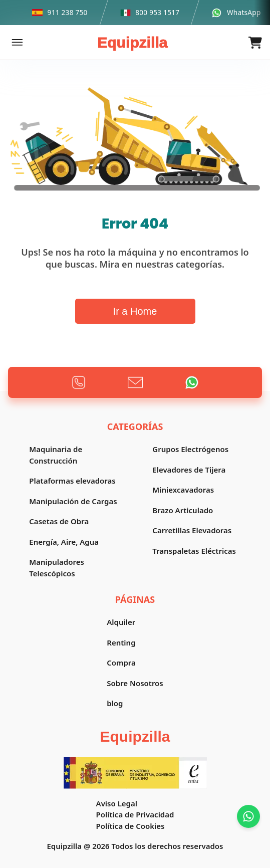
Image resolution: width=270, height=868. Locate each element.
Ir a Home (135, 311)
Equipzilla (132, 42)
